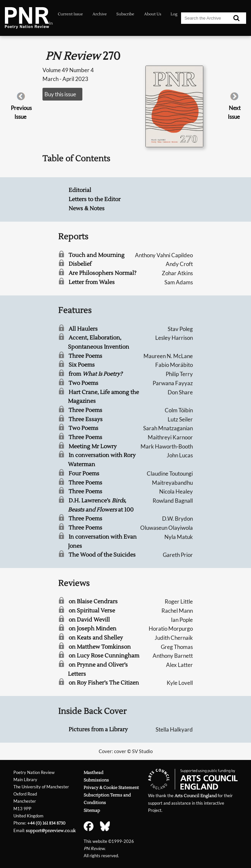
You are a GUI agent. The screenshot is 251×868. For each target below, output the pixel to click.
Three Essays (86, 419)
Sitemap (92, 810)
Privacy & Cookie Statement (111, 788)
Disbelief (80, 264)
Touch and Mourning (97, 255)
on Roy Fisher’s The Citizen (104, 683)
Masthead (93, 773)
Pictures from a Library (98, 729)
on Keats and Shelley (96, 638)
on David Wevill (89, 620)
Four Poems (84, 473)
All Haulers (83, 329)
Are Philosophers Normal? (102, 273)
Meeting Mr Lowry (93, 446)
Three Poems (85, 356)
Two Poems (84, 383)
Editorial (80, 190)
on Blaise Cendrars (93, 601)
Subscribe (125, 14)
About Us (153, 14)
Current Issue (70, 14)
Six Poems (82, 365)
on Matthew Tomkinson (100, 647)
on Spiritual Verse (92, 611)
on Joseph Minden (92, 629)
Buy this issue (60, 94)
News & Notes (87, 208)
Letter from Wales (92, 282)
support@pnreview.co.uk (51, 831)
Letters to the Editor (95, 199)
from (95, 374)
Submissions (96, 780)
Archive (100, 14)
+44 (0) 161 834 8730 (46, 823)
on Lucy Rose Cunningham (104, 656)
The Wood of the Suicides (102, 555)
